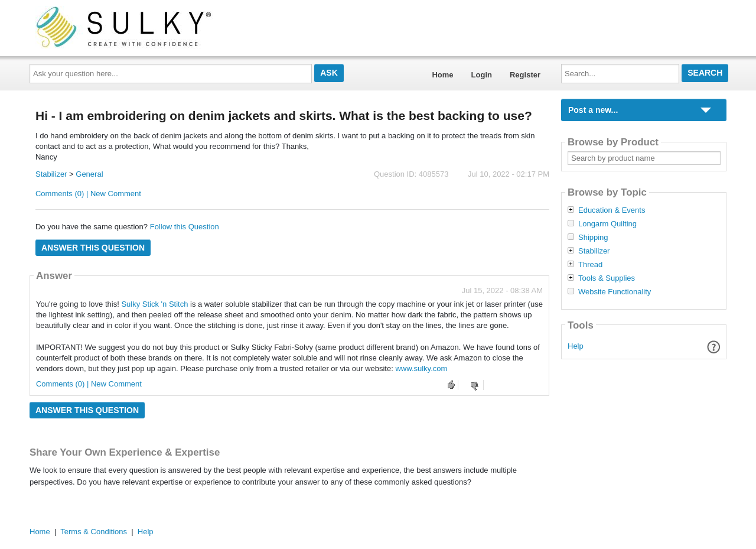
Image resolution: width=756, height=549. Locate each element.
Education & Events (612, 210)
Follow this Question (185, 227)
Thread (590, 265)
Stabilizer (51, 174)
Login (482, 75)
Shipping (593, 238)
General (89, 174)
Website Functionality (615, 292)
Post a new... (593, 110)
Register (525, 75)
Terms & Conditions (94, 532)
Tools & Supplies (607, 278)
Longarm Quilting (607, 224)
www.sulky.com (421, 368)
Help (576, 346)
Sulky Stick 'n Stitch (154, 304)
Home (442, 75)
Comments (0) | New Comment (88, 194)
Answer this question (93, 248)
